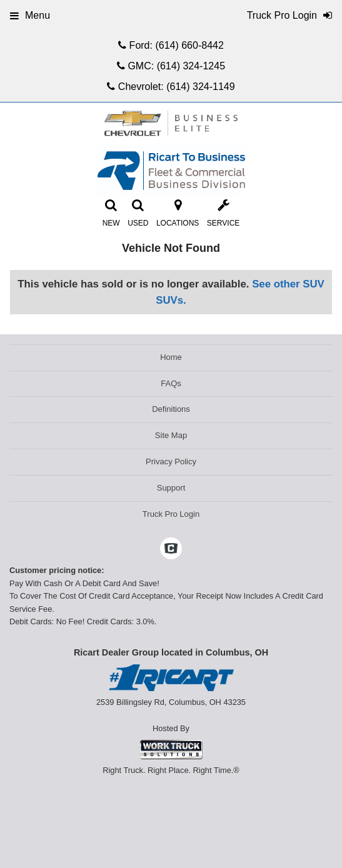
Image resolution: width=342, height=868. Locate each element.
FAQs (171, 383)
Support (171, 488)
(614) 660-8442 (189, 45)
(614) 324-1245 (191, 66)
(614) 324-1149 (200, 87)
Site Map (171, 435)
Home (171, 357)
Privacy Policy (171, 461)
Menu (30, 15)
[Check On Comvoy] (171, 550)
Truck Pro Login (171, 514)
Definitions (171, 409)
